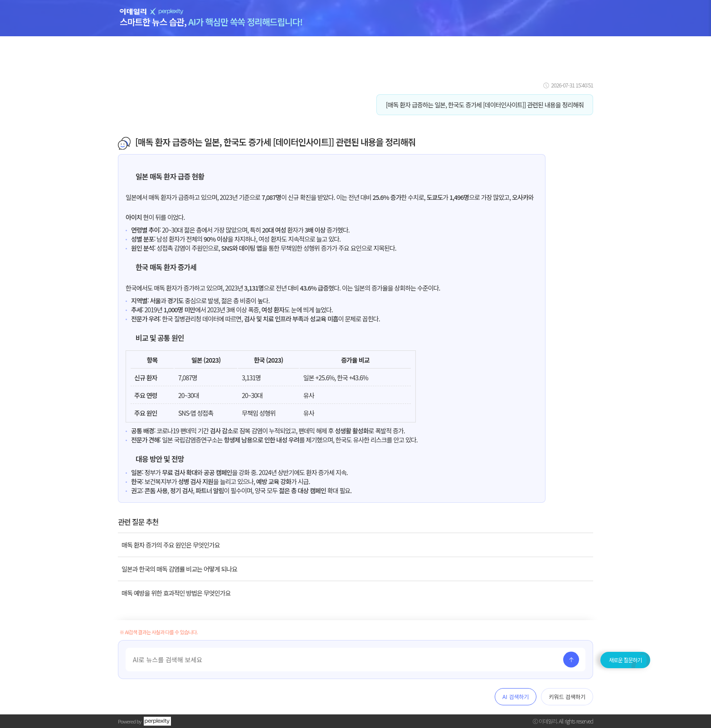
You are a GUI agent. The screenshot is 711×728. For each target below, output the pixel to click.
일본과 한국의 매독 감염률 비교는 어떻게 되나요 (179, 569)
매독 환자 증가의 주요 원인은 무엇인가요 (171, 545)
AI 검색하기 (516, 696)
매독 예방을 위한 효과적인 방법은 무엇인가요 (176, 593)
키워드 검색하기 (567, 696)
